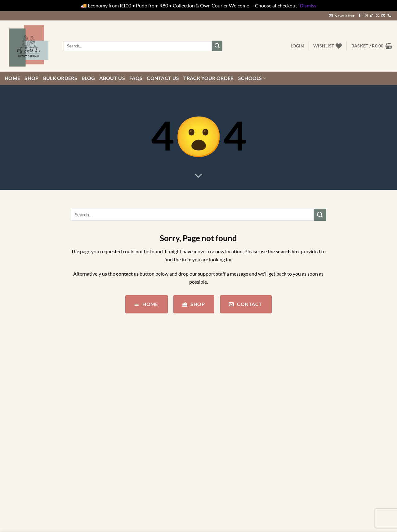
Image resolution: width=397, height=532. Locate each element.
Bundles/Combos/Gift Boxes (35, 415)
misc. (10, 451)
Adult (11, 379)
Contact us (163, 78)
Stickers (13, 486)
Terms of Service (220, 391)
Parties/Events (20, 462)
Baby (10, 403)
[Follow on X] (377, 16)
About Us (112, 78)
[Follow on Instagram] (366, 16)
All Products (18, 391)
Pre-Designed (19, 474)
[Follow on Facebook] (359, 16)
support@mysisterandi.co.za (148, 417)
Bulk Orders (60, 78)
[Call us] (389, 16)
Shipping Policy (219, 403)
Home (12, 78)
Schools (252, 78)
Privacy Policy (218, 379)
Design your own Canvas (31, 426)
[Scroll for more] (198, 176)
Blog (88, 78)
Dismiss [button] (308, 5)
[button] (342, 16)
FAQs (136, 78)
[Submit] (217, 46)
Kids (9, 439)
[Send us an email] (383, 16)
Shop (31, 78)
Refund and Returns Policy (231, 415)
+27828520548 (160, 408)
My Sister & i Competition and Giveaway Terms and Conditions (246, 430)
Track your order (208, 78)
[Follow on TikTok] (372, 16)
